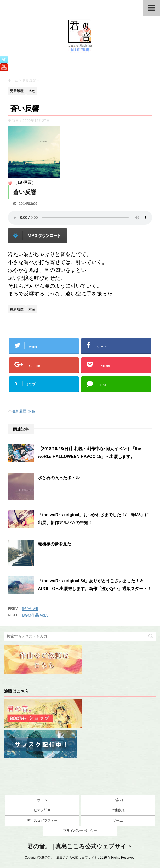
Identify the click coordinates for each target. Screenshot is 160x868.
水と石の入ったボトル (59, 478)
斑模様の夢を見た (55, 544)
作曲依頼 (118, 810)
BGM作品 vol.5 (35, 615)
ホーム (42, 800)
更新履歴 (19, 411)
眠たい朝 (30, 609)
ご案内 (118, 800)
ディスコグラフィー (42, 820)
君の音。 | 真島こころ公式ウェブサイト (80, 846)
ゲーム (118, 820)
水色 (32, 411)
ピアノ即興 (42, 810)
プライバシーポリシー (80, 831)
